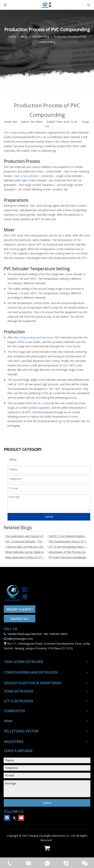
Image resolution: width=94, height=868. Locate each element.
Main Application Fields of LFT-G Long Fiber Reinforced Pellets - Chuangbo (25, 557)
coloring (14, 249)
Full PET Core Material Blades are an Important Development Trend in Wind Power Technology (69, 536)
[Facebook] (7, 818)
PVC (39, 137)
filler (32, 206)
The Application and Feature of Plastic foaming (25, 536)
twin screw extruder (26, 176)
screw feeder (73, 346)
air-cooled (44, 403)
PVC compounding (15, 132)
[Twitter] (14, 818)
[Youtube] (21, 818)
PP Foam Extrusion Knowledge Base (69, 557)
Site (47, 126)
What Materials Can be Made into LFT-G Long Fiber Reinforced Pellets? (25, 552)
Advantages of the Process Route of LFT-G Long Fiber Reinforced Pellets (69, 552)
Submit (49, 517)
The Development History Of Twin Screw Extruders (69, 541)
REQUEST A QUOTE (20, 609)
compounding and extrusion (36, 337)
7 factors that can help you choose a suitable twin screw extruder (25, 547)
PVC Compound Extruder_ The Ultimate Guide (25, 541)
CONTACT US (20, 619)
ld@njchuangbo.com (20, 639)
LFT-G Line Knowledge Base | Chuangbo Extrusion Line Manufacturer (69, 547)
